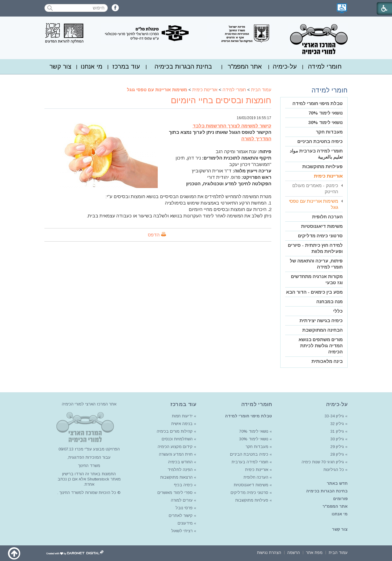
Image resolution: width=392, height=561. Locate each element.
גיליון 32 (337, 424)
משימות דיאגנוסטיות (322, 226)
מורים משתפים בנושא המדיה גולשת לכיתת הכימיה (321, 346)
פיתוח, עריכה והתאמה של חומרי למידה (316, 264)
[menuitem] (325, 67)
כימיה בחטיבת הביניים (320, 141)
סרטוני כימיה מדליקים (320, 236)
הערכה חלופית (327, 217)
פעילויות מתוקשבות (322, 166)
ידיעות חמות (182, 416)
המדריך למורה (256, 139)
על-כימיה (285, 66)
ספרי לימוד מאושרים (175, 493)
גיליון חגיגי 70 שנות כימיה (322, 462)
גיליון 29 (337, 447)
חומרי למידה (325, 66)
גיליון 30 (337, 439)
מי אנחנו (91, 66)
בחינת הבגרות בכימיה (183, 66)
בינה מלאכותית (327, 361)
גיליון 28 (337, 454)
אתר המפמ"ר (245, 66)
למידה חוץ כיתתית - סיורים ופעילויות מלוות (315, 248)
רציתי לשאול (182, 531)
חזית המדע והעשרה (175, 454)
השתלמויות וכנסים (177, 439)
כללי (338, 311)
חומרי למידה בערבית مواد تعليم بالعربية (316, 154)
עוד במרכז (126, 66)
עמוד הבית (261, 90)
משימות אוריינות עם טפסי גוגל (157, 90)
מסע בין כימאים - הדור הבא (314, 292)
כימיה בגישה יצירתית (321, 320)
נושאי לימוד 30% (326, 122)
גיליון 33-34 (334, 416)
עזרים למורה (181, 500)
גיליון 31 (337, 431)
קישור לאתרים (180, 516)
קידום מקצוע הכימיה (175, 447)
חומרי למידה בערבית (250, 462)
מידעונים (185, 523)
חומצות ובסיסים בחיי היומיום (221, 100)
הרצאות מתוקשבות (176, 477)
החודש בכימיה (180, 462)
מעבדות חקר (329, 132)
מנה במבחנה (330, 301)
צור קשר (60, 66)
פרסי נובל (184, 508)
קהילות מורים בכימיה (175, 431)
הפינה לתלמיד (179, 470)
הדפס (154, 235)
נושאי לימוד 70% (326, 113)
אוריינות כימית (205, 90)
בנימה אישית (182, 424)
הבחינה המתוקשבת (322, 330)
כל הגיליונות (334, 470)
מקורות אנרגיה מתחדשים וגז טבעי (317, 279)
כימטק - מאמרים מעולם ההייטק (315, 188)
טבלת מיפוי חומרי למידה (318, 103)
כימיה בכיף (183, 485)
